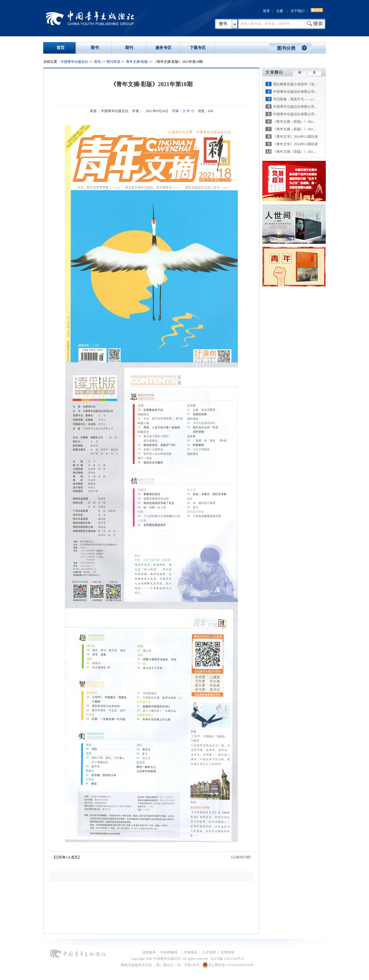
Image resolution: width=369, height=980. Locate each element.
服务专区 (163, 48)
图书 (223, 24)
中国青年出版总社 (90, 18)
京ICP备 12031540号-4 (227, 959)
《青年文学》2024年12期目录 (295, 137)
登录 (266, 11)
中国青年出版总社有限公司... (295, 92)
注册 (280, 11)
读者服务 (149, 952)
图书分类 (286, 48)
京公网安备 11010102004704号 (228, 965)
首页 (61, 48)
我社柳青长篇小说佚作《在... (295, 84)
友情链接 (227, 952)
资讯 (97, 62)
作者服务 (191, 952)
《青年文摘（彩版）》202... (294, 122)
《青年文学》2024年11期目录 (295, 144)
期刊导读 (113, 62)
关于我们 (298, 11)
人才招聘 (209, 952)
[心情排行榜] (241, 857)
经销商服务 (170, 952)
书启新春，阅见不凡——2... (294, 99)
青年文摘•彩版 (137, 62)
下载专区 (198, 48)
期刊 (129, 48)
